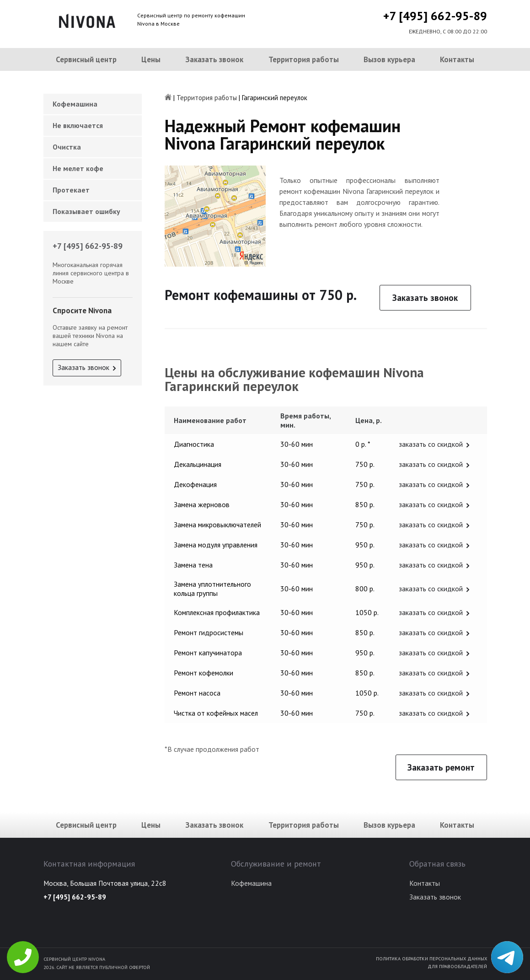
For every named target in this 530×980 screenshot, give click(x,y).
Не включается (78, 125)
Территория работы (304, 59)
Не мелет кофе (78, 168)
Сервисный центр (86, 59)
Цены (151, 59)
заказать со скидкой (431, 444)
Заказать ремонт (441, 767)
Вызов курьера (389, 59)
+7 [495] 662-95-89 (435, 16)
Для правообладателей (457, 966)
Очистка (67, 147)
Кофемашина (75, 104)
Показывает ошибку (86, 211)
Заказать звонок (214, 59)
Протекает (71, 190)
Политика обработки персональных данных (431, 959)
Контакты (457, 59)
